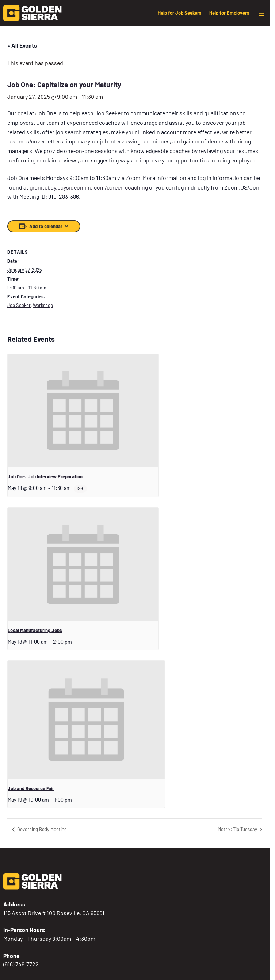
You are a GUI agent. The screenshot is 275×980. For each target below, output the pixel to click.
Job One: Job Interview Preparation (45, 476)
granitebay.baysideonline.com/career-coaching (89, 187)
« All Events (22, 45)
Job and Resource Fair (31, 788)
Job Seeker (19, 305)
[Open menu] (262, 13)
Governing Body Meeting (41, 829)
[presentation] (83, 411)
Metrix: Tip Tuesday (238, 829)
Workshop (43, 305)
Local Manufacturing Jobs (35, 630)
